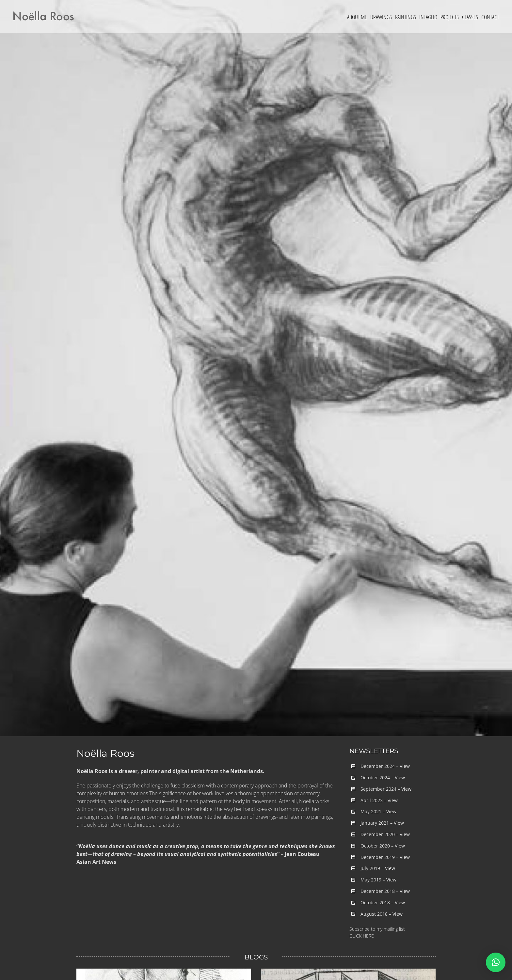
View (405, 766)
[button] (496, 962)
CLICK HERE (362, 936)
